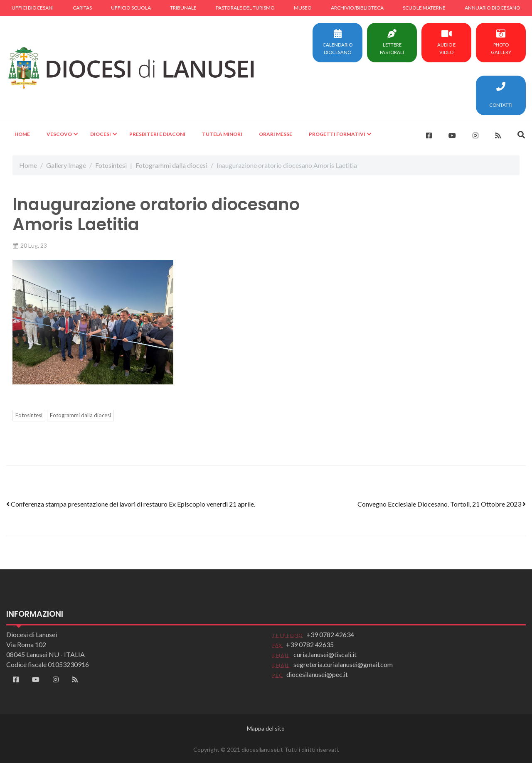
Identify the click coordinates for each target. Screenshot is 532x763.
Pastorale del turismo (245, 8)
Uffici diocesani (33, 8)
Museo (303, 8)
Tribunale (183, 8)
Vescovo (59, 134)
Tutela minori (222, 134)
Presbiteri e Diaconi (157, 134)
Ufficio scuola (131, 8)
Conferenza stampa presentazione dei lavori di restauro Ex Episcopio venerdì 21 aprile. (131, 504)
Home (22, 134)
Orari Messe (276, 134)
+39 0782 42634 (330, 634)
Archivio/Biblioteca (357, 8)
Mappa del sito (266, 728)
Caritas (82, 8)
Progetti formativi (337, 134)
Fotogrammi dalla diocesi (171, 165)
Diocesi (101, 134)
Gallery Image (66, 165)
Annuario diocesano (493, 8)
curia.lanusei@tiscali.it (325, 654)
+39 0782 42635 (310, 644)
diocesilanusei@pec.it (317, 674)
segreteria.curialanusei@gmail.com (343, 664)
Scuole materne (424, 8)
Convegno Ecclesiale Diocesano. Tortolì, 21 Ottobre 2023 (442, 504)
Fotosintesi (111, 165)
